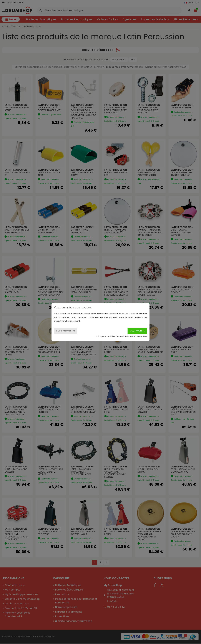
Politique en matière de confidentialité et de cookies (121, 336)
